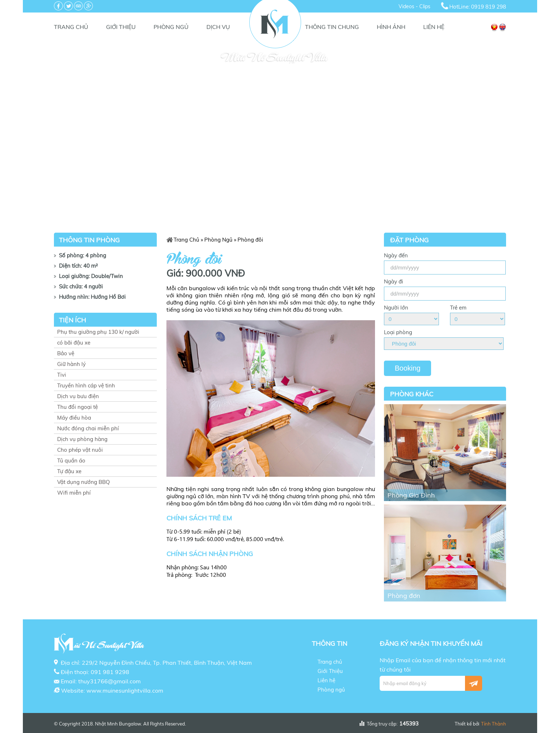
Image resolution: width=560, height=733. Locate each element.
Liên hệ (434, 27)
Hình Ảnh (391, 27)
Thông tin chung (332, 27)
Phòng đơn (404, 596)
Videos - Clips (414, 6)
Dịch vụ (218, 27)
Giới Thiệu (121, 27)
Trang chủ (71, 27)
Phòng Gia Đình (411, 495)
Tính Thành (494, 724)
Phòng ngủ (171, 27)
